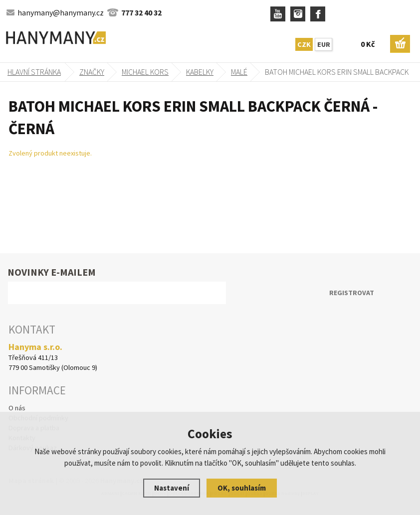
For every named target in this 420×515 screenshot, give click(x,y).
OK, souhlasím (242, 488)
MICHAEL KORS (145, 72)
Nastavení (172, 488)
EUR (324, 44)
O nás (17, 408)
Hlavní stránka (34, 72)
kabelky (200, 72)
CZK (304, 44)
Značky (92, 72)
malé (239, 72)
